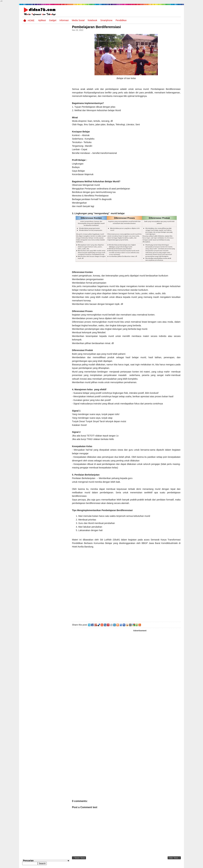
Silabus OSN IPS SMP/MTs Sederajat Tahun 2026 (52, 187)
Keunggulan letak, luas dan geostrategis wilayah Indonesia (52, 211)
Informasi (64, 20)
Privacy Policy (162, 865)
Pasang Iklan (132, 865)
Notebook (92, 20)
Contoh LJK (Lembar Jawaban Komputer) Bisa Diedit (51, 223)
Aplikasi (42, 20)
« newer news (80, 858)
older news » (174, 858)
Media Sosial (78, 20)
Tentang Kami (147, 865)
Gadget (53, 20)
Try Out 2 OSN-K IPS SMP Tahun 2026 (52, 161)
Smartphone (106, 20)
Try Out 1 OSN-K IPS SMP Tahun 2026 (52, 173)
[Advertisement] (127, 588)
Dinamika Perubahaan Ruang (49, 198)
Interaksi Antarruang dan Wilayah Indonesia (51, 137)
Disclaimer (175, 865)
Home (31, 20)
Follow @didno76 (31, 238)
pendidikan (121, 20)
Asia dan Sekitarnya (48, 148)
